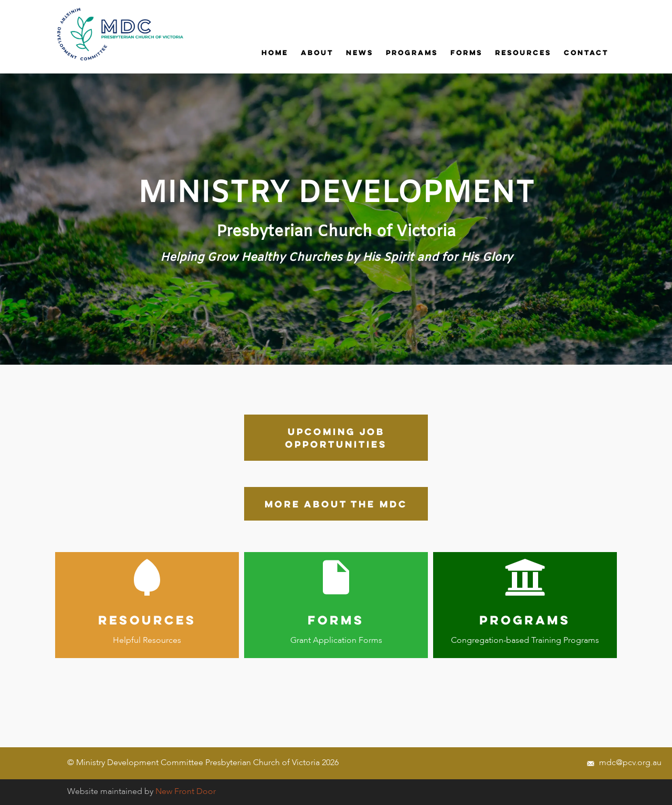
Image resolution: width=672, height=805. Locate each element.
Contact (586, 52)
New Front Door (186, 792)
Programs (412, 52)
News (360, 52)
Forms (466, 52)
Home (275, 52)
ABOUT (317, 52)
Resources (523, 52)
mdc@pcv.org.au (624, 763)
